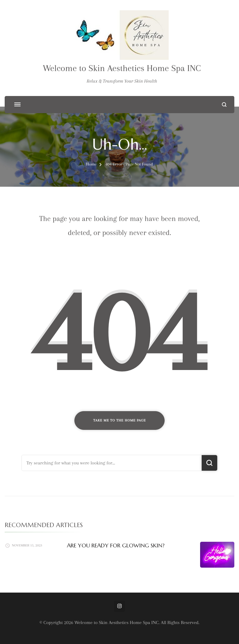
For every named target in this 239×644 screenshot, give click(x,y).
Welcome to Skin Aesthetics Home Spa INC (122, 68)
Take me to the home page (120, 420)
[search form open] (224, 105)
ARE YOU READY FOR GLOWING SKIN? (116, 545)
